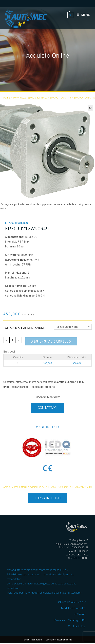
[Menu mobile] (82, 15)
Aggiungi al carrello (51, 341)
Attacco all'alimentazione (25, 328)
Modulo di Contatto (73, 608)
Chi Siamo (79, 614)
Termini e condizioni (32, 640)
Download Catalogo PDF (70, 620)
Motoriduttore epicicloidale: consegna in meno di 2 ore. (38, 570)
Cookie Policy (77, 626)
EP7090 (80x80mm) (60, 98)
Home (7, 98)
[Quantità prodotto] (12, 340)
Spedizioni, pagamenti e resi (59, 640)
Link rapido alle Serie (71, 602)
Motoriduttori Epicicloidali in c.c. (30, 98)
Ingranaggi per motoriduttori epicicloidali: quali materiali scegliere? (44, 593)
